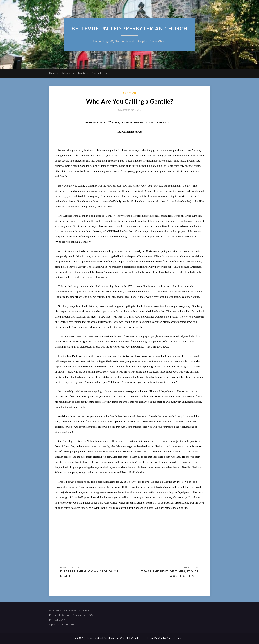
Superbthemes (176, 638)
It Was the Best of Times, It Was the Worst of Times (169, 574)
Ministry (67, 73)
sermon (130, 93)
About (52, 73)
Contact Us (98, 73)
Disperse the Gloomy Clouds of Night (90, 574)
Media (82, 73)
